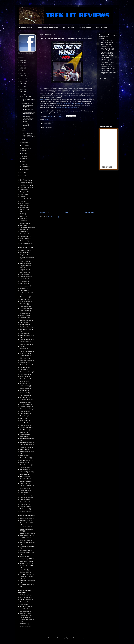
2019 (22, 79)
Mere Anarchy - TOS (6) (27, 535)
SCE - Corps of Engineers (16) (25, 204)
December (25, 97)
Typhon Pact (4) (25, 223)
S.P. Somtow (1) (25, 469)
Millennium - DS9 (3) (26, 550)
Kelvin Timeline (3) (26, 199)
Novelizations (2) (25, 604)
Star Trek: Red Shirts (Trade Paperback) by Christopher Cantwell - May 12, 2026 (107, 55)
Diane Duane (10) (25, 311)
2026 (22, 60)
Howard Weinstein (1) (27, 495)
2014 (22, 92)
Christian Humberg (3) (27, 365)
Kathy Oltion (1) (25, 418)
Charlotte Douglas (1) (26, 308)
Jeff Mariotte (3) (25, 397)
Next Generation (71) (26, 185)
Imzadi (24, 131)
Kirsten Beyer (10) (25, 261)
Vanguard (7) (24, 218)
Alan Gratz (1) (24, 349)
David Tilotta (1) (25, 483)
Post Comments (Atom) (55, 217)
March (24, 164)
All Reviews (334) (25, 595)
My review (43, 100)
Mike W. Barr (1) (25, 253)
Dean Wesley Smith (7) (27, 472)
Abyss (24, 139)
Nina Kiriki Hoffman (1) (27, 360)
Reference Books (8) (26, 607)
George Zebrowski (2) (27, 511)
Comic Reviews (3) (26, 611)
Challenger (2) (24, 241)
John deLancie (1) (25, 297)
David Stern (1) (25, 474)
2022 (22, 71)
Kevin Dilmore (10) (26, 306)
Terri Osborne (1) (25, 421)
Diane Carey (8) (25, 272)
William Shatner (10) (26, 463)
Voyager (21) (24, 190)
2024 (22, 65)
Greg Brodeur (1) (25, 270)
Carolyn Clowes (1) (26, 277)
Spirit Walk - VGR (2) (26, 561)
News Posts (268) (25, 613)
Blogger (83, 638)
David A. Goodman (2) (27, 344)
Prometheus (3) (25, 234)
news (46, 119)
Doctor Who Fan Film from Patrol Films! (28, 113)
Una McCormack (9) (26, 404)
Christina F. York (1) (26, 507)
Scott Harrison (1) (25, 353)
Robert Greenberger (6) (27, 351)
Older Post (90, 213)
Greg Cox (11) (24, 281)
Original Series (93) (26, 183)
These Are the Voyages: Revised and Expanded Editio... (28, 119)
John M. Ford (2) (25, 325)
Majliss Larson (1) (25, 386)
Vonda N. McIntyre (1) (27, 407)
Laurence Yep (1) (25, 504)
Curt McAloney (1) (25, 402)
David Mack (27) (25, 393)
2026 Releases (101, 28)
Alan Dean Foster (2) (26, 327)
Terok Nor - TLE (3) (26, 540)
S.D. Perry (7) (24, 432)
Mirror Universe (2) (26, 239)
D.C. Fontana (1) (25, 322)
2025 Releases (85, 28)
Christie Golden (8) (26, 342)
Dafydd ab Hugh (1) (26, 250)
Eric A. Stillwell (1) (25, 476)
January (25, 169)
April (24, 161)
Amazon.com (61, 103)
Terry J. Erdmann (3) (26, 315)
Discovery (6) (24, 194)
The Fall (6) (23, 225)
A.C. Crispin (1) (25, 284)
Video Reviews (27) (26, 597)
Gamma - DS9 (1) (25, 572)
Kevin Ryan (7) (24, 456)
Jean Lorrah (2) (25, 390)
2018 (22, 81)
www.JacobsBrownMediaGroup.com (67, 107)
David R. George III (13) (27, 339)
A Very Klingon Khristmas (26, 125)
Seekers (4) (24, 221)
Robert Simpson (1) (26, 467)
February (25, 167)
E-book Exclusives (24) (27, 600)
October (25, 145)
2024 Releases (68, 28)
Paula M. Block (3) (26, 263)
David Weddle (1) (25, 493)
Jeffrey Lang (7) (25, 383)
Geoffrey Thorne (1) (26, 481)
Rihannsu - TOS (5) (26, 521)
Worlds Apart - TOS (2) (27, 518)
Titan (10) (23, 214)
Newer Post (45, 213)
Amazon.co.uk (80, 103)
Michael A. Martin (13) (27, 400)
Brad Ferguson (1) (26, 318)
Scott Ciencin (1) (25, 274)
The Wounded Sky (27, 109)
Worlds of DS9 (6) (25, 557)
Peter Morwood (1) (26, 414)
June (24, 156)
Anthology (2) (24, 602)
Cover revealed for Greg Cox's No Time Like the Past (28, 135)
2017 (22, 84)
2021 (22, 73)
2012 (22, 173)
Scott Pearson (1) (25, 425)
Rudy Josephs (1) (25, 374)
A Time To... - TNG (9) (27, 563)
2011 (22, 175)
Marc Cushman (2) (26, 286)
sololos (70, 638)
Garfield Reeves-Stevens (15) (25, 435)
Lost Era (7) (24, 201)
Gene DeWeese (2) (26, 302)
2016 (22, 87)
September (26, 148)
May (24, 159)
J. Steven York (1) (25, 509)
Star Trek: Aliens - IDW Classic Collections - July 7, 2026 (108, 72)
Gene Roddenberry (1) (27, 445)
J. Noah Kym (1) (25, 381)
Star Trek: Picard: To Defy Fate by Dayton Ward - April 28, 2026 (107, 43)
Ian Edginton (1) (25, 313)
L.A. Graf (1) (24, 346)
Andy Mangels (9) (25, 395)
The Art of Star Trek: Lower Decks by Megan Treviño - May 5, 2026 (108, 48)
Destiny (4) (23, 216)
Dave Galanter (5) (25, 333)
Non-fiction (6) (24, 609)
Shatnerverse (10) (25, 236)
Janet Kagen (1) (25, 377)
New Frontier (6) (25, 208)
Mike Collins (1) (25, 279)
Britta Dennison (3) (26, 299)
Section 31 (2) (24, 232)
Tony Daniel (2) (25, 288)
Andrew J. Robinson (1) (27, 442)
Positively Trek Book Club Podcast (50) (26, 617)
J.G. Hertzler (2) (25, 358)
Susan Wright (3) (25, 502)
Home (67, 213)
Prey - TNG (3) (24, 570)
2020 (22, 76)
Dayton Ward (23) (25, 490)
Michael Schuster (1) (26, 460)
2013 (22, 95)
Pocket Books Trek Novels (47, 28)
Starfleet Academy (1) (27, 243)
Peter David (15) (25, 291)
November (25, 143)
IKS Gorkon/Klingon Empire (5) (26, 211)
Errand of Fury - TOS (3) (27, 533)
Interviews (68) (24, 624)
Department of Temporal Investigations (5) (27, 229)
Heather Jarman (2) (26, 367)
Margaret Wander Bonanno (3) (25, 267)
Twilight (24, 128)
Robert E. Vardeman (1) (27, 486)
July (24, 153)
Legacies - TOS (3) (26, 538)
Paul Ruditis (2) (25, 449)
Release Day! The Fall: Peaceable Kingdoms (27, 105)
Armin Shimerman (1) (26, 465)
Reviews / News (25, 28)
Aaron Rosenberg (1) (26, 447)
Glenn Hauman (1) (26, 356)
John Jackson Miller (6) (27, 409)
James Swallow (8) (26, 479)
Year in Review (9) (26, 626)
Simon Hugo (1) (25, 363)
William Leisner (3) (26, 388)
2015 (22, 89)
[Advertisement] (67, 194)
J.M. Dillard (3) (24, 304)
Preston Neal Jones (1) (27, 372)
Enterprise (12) (24, 192)
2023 (22, 68)
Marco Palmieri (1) (26, 423)
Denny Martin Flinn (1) (27, 320)
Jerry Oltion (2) (24, 416)
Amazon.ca (69, 103)
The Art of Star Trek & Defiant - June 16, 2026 (108, 67)
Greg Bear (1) (24, 255)
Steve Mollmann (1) (26, 411)
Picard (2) (23, 197)
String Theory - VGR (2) (27, 559)
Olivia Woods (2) (25, 500)
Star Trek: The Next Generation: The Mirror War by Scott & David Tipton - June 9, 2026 (107, 62)
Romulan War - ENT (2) (27, 574)
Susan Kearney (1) (26, 379)
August (24, 151)
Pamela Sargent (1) (26, 458)
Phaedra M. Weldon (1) (27, 497)
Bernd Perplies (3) (25, 430)
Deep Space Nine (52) (27, 187)
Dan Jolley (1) (24, 370)
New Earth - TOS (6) (26, 527)
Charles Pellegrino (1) (27, 428)
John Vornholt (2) (25, 488)
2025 (22, 63)
